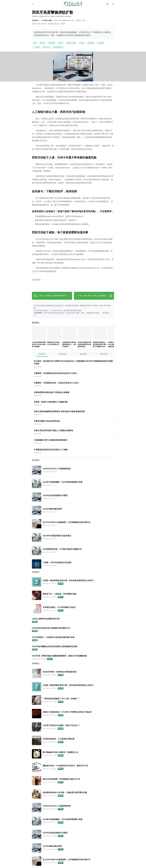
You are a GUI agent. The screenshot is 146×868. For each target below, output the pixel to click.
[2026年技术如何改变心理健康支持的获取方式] (73, 630)
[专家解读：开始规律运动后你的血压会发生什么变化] (74, 375)
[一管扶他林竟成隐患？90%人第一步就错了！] (73, 700)
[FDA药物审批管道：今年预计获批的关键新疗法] (73, 551)
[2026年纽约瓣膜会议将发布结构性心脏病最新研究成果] (73, 648)
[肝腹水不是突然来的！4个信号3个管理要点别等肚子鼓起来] (73, 714)
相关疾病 (63, 354)
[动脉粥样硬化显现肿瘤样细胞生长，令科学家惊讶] (69, 333)
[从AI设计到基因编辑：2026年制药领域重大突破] (73, 484)
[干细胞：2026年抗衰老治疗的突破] (73, 564)
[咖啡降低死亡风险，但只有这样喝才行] (54, 333)
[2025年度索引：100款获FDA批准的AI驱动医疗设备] (73, 639)
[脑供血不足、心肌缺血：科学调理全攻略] (73, 596)
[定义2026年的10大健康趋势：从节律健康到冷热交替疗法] (73, 524)
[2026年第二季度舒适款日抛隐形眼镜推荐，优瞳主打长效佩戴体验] (73, 658)
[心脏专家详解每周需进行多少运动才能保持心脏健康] (39, 333)
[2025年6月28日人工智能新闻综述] (73, 470)
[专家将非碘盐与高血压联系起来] (74, 423)
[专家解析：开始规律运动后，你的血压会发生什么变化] (74, 385)
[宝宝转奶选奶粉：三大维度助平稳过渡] (73, 741)
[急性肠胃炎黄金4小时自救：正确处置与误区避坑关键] (73, 794)
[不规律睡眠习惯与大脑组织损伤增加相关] (74, 442)
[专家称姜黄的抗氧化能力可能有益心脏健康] (74, 394)
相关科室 (83, 354)
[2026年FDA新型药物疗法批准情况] (73, 537)
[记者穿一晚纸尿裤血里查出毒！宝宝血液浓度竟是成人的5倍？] (73, 582)
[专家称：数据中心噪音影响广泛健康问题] (74, 404)
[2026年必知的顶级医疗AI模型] (73, 497)
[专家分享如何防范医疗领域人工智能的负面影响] (74, 432)
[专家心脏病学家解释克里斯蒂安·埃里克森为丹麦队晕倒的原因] (74, 413)
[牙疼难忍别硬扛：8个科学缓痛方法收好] (73, 609)
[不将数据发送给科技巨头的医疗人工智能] (74, 451)
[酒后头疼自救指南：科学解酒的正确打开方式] (73, 781)
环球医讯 (35, 20)
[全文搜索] (108, 4)
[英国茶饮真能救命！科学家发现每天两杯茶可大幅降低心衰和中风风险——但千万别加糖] (100, 333)
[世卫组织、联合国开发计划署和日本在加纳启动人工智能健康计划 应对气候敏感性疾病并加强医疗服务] (74, 364)
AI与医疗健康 (47, 20)
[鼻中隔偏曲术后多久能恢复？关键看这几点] (73, 754)
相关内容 (104, 354)
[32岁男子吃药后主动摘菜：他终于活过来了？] (73, 727)
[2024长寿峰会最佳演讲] (73, 511)
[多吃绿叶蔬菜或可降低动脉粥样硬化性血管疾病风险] (85, 333)
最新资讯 (42, 354)
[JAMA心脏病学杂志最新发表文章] (73, 620)
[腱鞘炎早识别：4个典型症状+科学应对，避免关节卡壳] (73, 767)
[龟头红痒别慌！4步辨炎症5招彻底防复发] (73, 674)
